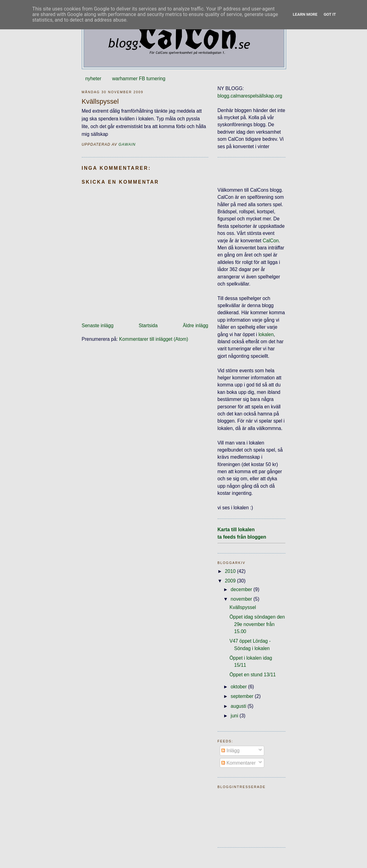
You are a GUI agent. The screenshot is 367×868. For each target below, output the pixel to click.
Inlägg (230, 751)
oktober (239, 687)
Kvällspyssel (243, 607)
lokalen (266, 334)
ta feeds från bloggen (242, 537)
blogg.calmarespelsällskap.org (250, 96)
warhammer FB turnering (139, 79)
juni (235, 716)
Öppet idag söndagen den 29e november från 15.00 (257, 624)
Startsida (148, 325)
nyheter (93, 79)
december (242, 589)
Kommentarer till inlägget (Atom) (154, 339)
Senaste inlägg (98, 325)
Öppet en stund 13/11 (252, 675)
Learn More (305, 14)
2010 (231, 571)
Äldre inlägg (195, 325)
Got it (330, 14)
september (243, 696)
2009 (231, 581)
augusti (239, 706)
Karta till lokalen (236, 530)
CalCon (271, 241)
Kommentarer (238, 763)
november (242, 599)
